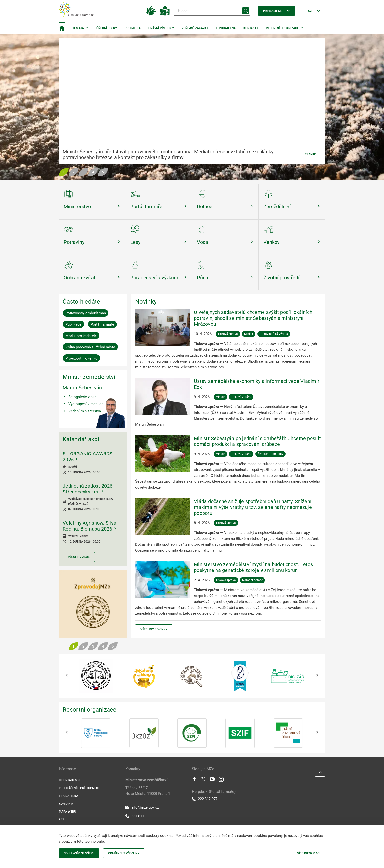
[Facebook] (194, 780)
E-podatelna (226, 28)
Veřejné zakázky (195, 28)
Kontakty (251, 28)
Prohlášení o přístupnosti (80, 788)
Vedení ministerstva (85, 411)
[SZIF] (240, 733)
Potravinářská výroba (274, 334)
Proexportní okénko (81, 358)
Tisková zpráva (228, 334)
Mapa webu (67, 812)
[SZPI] (192, 733)
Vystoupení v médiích (86, 404)
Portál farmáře (102, 324)
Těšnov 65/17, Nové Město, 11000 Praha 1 (148, 791)
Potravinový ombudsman (86, 313)
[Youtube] (212, 780)
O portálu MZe (70, 780)
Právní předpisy (161, 28)
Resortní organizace (282, 28)
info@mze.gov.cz (142, 807)
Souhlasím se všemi (79, 853)
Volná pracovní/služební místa (90, 347)
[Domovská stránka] (62, 28)
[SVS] (96, 733)
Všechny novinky (154, 629)
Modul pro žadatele (81, 336)
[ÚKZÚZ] (144, 733)
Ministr (249, 334)
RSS (61, 819)
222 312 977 (205, 799)
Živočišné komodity (270, 454)
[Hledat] (212, 11)
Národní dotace (252, 580)
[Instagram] (221, 780)
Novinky (146, 302)
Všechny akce (79, 557)
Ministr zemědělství (89, 377)
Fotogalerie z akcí (83, 397)
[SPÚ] (288, 733)
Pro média (133, 28)
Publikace (73, 324)
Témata (78, 28)
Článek (311, 155)
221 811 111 (138, 816)
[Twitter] (203, 780)
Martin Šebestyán (82, 388)
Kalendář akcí (81, 439)
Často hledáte (81, 302)
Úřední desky (107, 28)
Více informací (309, 853)
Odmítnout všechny (124, 853)
